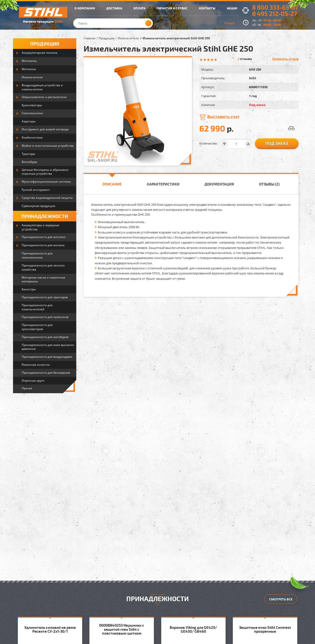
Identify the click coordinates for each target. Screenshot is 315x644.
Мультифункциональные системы (46, 182)
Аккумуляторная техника (40, 53)
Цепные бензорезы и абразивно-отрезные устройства (45, 172)
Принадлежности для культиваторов (37, 327)
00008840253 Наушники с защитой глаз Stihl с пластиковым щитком (122, 629)
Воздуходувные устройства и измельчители (42, 87)
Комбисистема (32, 137)
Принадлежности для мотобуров (45, 337)
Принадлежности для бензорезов (46, 373)
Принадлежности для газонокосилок (37, 255)
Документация (219, 184)
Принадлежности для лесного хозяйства (43, 267)
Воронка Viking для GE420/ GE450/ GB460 (193, 629)
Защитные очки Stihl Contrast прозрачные (265, 629)
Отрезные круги (33, 381)
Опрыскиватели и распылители (44, 97)
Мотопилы (29, 61)
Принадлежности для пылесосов (45, 317)
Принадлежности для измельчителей (37, 307)
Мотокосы (29, 69)
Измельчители (32, 77)
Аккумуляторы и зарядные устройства (40, 227)
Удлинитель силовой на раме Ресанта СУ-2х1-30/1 (50, 629)
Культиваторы (32, 105)
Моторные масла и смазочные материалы (44, 279)
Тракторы (28, 154)
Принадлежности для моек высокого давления (48, 347)
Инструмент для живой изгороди (45, 129)
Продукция (45, 44)
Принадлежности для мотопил (44, 237)
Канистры (29, 289)
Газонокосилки (32, 113)
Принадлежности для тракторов (45, 297)
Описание (112, 184)
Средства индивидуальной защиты (47, 198)
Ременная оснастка (36, 365)
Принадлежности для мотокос (43, 245)
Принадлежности (45, 216)
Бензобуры (29, 162)
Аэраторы (29, 121)
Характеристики (163, 184)
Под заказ (277, 143)
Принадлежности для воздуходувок (47, 357)
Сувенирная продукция (38, 206)
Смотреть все (281, 599)
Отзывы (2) (269, 184)
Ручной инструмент (36, 190)
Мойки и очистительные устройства (48, 146)
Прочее (27, 388)
